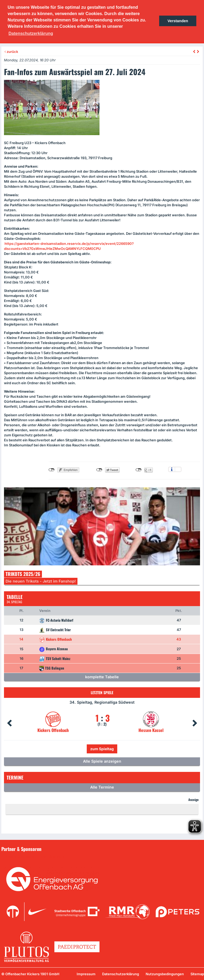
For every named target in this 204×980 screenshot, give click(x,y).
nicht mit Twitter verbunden (99, 470)
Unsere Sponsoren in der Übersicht (34, 857)
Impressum (86, 974)
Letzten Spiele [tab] (102, 692)
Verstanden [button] (178, 21)
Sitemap (197, 974)
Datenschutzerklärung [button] (31, 33)
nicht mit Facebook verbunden (52, 470)
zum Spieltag (102, 749)
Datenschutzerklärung (121, 974)
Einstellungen (178, 469)
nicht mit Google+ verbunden (139, 470)
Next (195, 723)
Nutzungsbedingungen (165, 974)
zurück (11, 52)
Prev (9, 723)
